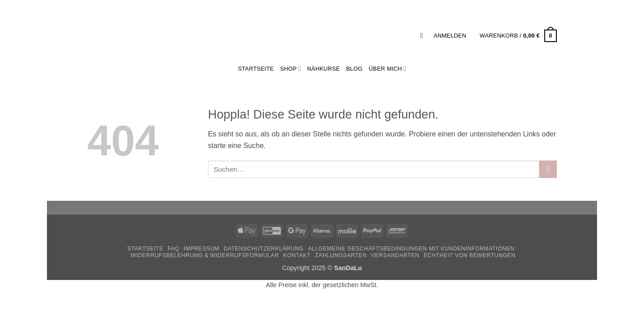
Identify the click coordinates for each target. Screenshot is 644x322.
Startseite (145, 249)
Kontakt (297, 255)
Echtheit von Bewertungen (469, 255)
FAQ (174, 249)
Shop (290, 69)
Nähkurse (324, 69)
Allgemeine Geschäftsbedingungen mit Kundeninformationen (411, 249)
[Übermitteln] (548, 169)
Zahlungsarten (341, 255)
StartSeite (256, 69)
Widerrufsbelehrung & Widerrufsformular (205, 255)
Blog (354, 69)
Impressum (202, 249)
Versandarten (395, 255)
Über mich (388, 69)
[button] (424, 36)
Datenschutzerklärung (264, 249)
